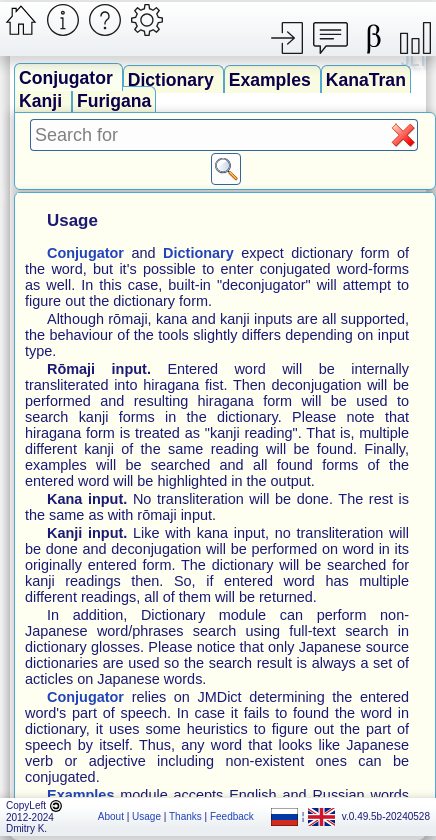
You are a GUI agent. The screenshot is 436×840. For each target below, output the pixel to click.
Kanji (43, 101)
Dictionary (173, 80)
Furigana (114, 101)
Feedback (232, 816)
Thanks (185, 816)
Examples (272, 80)
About (111, 816)
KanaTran (366, 80)
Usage (146, 816)
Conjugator (68, 78)
